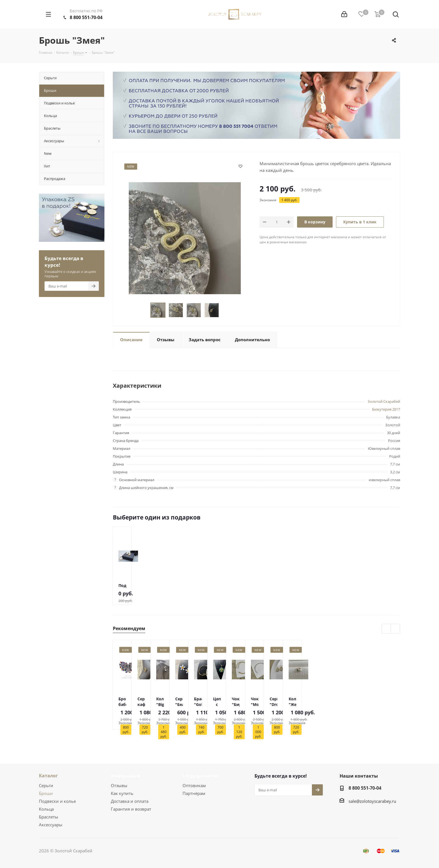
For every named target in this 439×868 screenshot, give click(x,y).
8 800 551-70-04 (86, 17)
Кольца (46, 809)
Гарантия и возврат (131, 809)
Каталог (48, 776)
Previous (144, 310)
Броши (46, 793)
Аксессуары (51, 825)
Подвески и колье (57, 801)
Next (226, 310)
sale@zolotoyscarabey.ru (372, 801)
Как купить (122, 793)
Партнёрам (194, 793)
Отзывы (119, 785)
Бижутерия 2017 (386, 409)
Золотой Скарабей (384, 401)
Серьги (46, 785)
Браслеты (49, 817)
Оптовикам (194, 785)
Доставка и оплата (130, 801)
